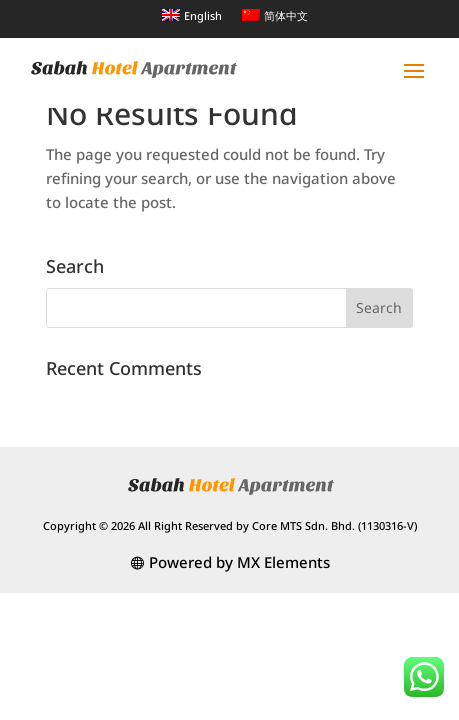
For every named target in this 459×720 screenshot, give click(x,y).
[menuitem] (192, 15)
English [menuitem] (203, 15)
